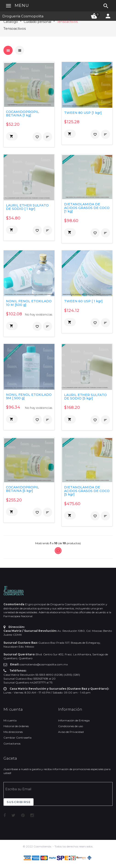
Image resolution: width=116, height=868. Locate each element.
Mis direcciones (13, 732)
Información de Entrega (74, 720)
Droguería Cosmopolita (23, 16)
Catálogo (11, 22)
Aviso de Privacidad (71, 732)
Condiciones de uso (71, 726)
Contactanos (12, 743)
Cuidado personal (37, 22)
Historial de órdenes (16, 726)
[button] (12, 136)
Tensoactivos (67, 22)
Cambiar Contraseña (17, 738)
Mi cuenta (10, 720)
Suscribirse (19, 802)
